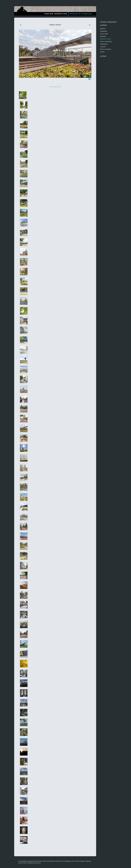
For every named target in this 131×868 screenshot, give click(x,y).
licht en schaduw (106, 49)
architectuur (104, 44)
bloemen (103, 36)
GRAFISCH (103, 29)
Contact (103, 56)
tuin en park (104, 34)
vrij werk (103, 47)
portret (102, 52)
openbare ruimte (106, 39)
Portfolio (104, 25)
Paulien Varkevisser (108, 22)
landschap (104, 31)
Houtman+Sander (56, 87)
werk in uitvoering (106, 41)
